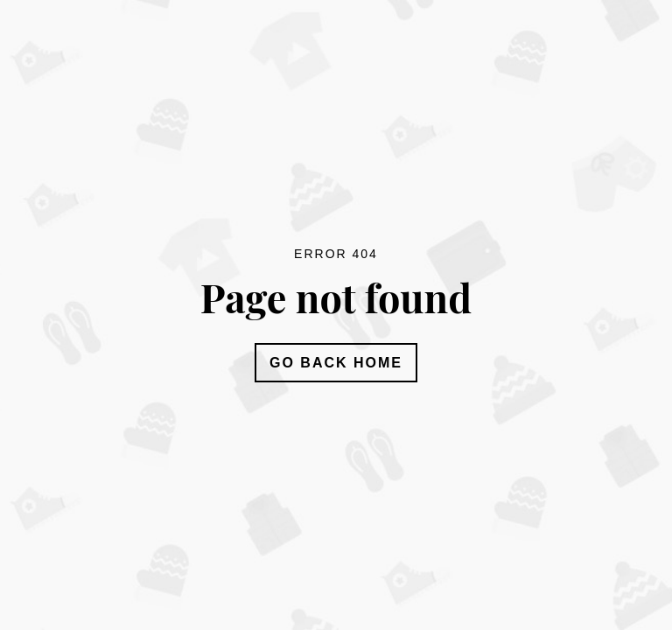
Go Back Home (336, 363)
